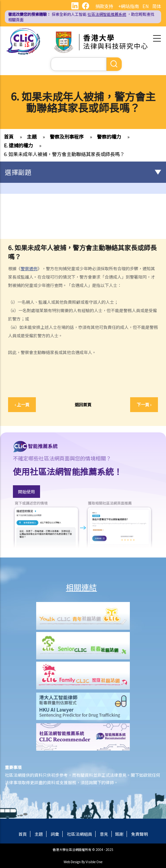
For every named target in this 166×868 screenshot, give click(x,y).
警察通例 (29, 268)
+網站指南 (129, 6)
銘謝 (119, 834)
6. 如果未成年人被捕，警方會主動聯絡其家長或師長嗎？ (64, 154)
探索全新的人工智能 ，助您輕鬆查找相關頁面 (81, 17)
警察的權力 (109, 137)
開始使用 (26, 492)
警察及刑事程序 (67, 137)
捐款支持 (104, 6)
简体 (157, 6)
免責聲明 (140, 834)
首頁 (9, 137)
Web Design (72, 862)
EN (145, 6)
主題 (32, 137)
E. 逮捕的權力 (18, 145)
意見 (104, 834)
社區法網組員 (79, 834)
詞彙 (55, 834)
